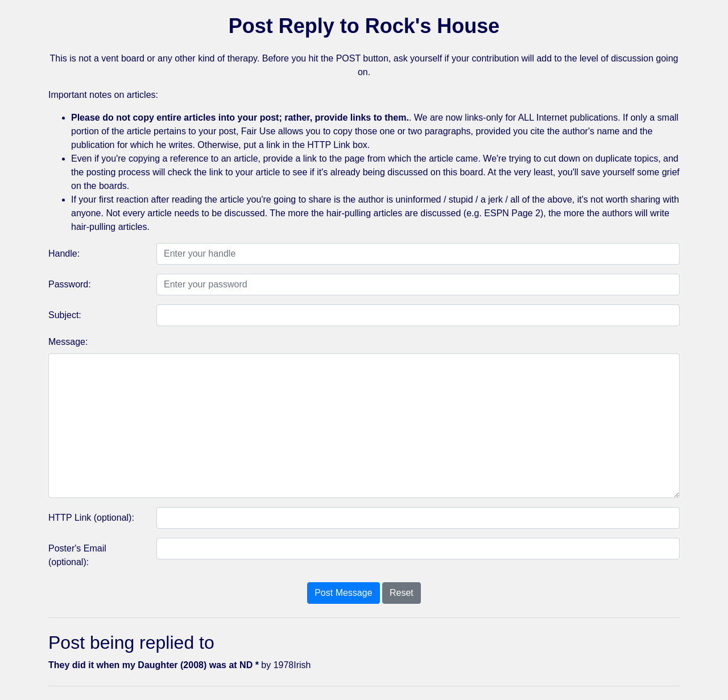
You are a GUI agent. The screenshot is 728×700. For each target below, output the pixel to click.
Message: (68, 342)
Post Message (343, 593)
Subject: (65, 315)
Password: (70, 284)
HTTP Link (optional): (91, 518)
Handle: (64, 254)
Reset (402, 593)
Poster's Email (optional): (77, 555)
